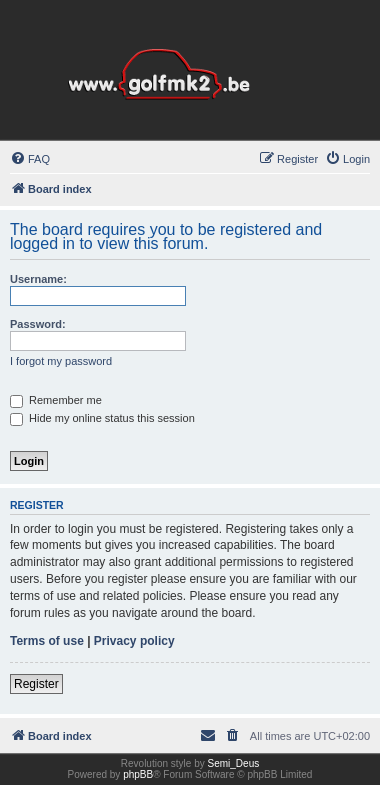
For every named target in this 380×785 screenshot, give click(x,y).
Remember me (56, 400)
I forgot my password (61, 361)
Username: (38, 279)
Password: (38, 324)
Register (36, 684)
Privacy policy (134, 641)
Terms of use (47, 641)
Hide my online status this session (102, 418)
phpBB (138, 774)
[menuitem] (30, 159)
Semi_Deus (234, 763)
